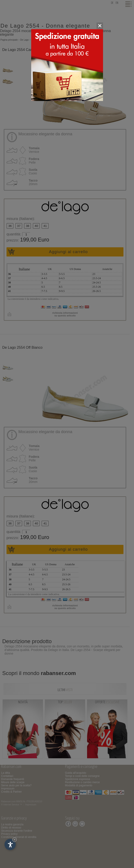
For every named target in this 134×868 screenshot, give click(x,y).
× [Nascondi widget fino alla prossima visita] (15, 840)
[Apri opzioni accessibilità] (10, 844)
